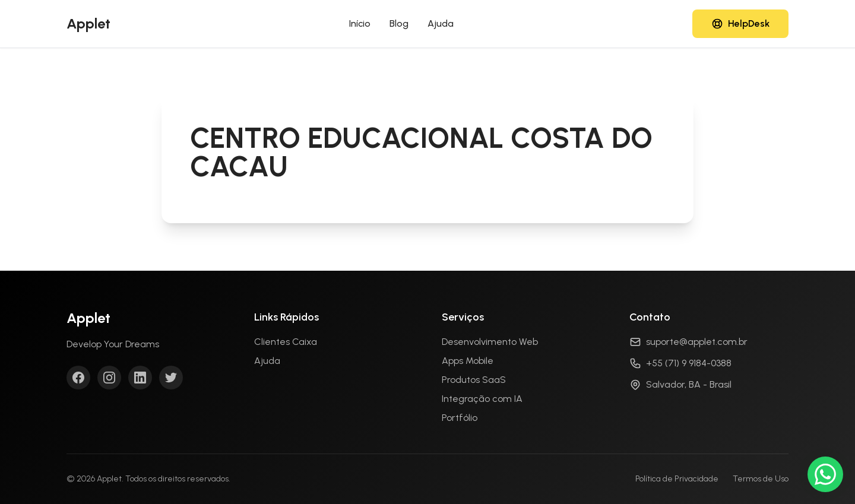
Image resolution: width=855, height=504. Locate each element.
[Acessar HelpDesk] (740, 24)
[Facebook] (78, 378)
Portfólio (460, 418)
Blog (399, 23)
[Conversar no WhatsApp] (825, 474)
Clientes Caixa (286, 342)
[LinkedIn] (140, 378)
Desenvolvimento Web (490, 342)
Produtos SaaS (474, 380)
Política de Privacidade (677, 479)
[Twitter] (171, 378)
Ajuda (441, 23)
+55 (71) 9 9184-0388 (689, 363)
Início (360, 23)
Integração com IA (482, 399)
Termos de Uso (761, 479)
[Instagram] (109, 378)
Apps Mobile (468, 361)
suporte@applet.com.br (697, 342)
